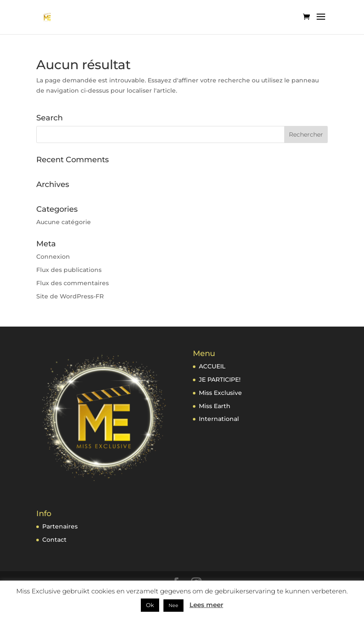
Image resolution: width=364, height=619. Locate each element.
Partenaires (60, 526)
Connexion (53, 257)
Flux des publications (69, 270)
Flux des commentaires (73, 283)
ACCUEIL (212, 366)
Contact (54, 540)
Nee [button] (173, 605)
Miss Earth (215, 406)
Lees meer (206, 605)
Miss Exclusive (220, 393)
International (219, 419)
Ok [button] (150, 605)
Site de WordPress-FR (70, 296)
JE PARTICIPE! (220, 380)
